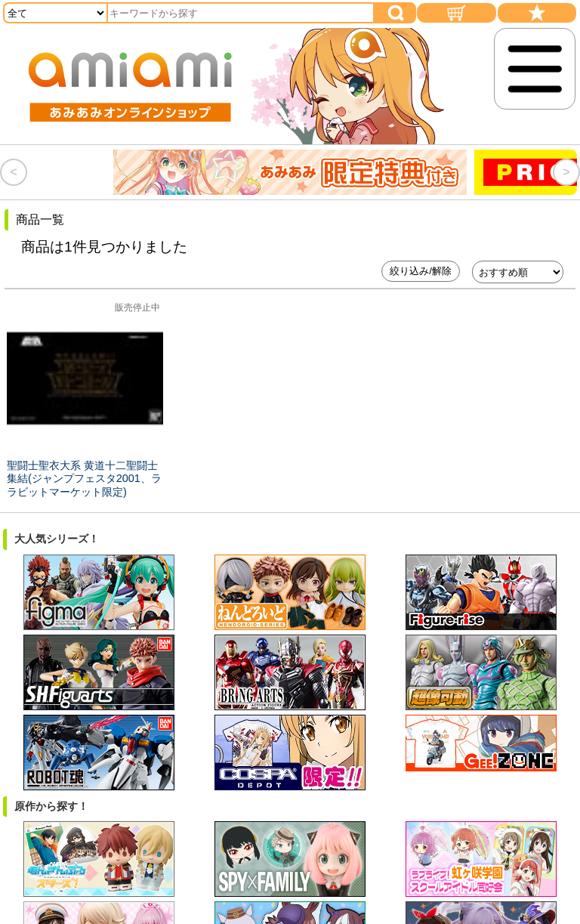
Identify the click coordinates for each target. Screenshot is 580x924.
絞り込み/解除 (421, 271)
